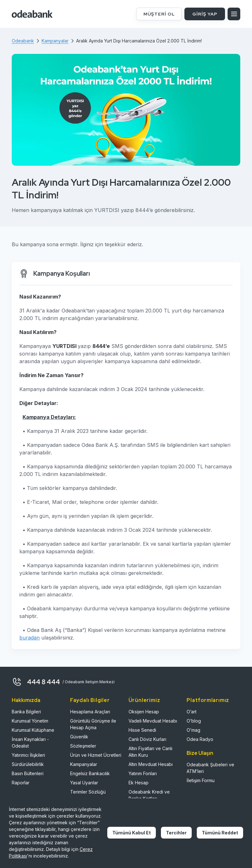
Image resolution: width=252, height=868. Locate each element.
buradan (30, 638)
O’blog (194, 721)
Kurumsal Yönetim (30, 721)
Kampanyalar (84, 764)
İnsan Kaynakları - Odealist (30, 743)
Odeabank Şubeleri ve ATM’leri (210, 768)
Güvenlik (79, 737)
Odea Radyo (200, 739)
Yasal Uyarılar (84, 783)
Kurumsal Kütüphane (33, 730)
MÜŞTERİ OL (159, 14)
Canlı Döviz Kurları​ (147, 739)
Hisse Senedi (142, 730)
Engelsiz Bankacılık (90, 773)
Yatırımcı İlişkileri (28, 755)
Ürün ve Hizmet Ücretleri (96, 755)
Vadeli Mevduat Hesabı (153, 721)
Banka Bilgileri (26, 712)
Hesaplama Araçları (90, 712)
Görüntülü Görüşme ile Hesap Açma (93, 724)
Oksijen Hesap (144, 712)
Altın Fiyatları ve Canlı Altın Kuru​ (150, 752)
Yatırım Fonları (143, 773)
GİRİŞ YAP (205, 14)
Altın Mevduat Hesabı (151, 764)
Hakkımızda (26, 700)
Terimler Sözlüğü (88, 792)
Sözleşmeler (83, 746)
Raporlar (21, 783)
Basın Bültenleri (28, 773)
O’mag (193, 730)
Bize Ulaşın (200, 753)
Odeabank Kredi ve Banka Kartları (149, 795)
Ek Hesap (139, 783)
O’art (192, 712)
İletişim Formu (201, 780)
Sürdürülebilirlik (28, 764)
